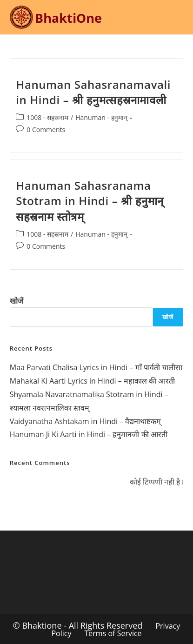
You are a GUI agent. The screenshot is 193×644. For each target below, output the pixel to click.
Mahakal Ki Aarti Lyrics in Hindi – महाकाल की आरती (92, 381)
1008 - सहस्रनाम (47, 117)
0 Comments (46, 129)
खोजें (17, 301)
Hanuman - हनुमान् (101, 117)
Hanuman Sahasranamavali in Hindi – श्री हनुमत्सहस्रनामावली (93, 92)
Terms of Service (113, 633)
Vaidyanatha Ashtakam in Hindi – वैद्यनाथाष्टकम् (86, 421)
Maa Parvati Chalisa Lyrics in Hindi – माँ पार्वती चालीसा (96, 367)
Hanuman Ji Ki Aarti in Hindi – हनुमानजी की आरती (89, 434)
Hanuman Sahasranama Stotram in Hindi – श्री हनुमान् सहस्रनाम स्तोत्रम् (90, 201)
